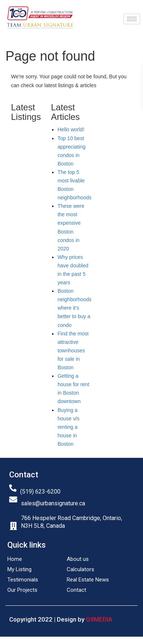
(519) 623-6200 (40, 492)
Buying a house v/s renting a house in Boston (69, 427)
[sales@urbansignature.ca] (13, 499)
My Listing (19, 569)
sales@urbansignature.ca (53, 503)
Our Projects (22, 590)
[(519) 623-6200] (13, 488)
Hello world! (71, 129)
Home (15, 559)
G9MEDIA (99, 619)
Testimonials (23, 580)
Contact (76, 590)
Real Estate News (88, 580)
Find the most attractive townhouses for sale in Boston (73, 351)
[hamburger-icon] (132, 19)
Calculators (80, 569)
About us (78, 559)
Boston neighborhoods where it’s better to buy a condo (75, 308)
